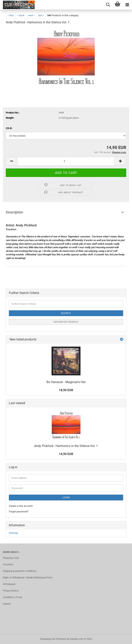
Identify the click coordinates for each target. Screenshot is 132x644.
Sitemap (13, 533)
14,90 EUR (66, 454)
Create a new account (21, 506)
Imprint (7, 604)
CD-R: (9, 128)
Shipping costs (11, 558)
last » (41, 15)
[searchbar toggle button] (108, 5)
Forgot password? (19, 512)
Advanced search (66, 322)
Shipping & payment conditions (20, 571)
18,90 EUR (66, 390)
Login (66, 498)
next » (31, 15)
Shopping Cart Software (53, 639)
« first (11, 15)
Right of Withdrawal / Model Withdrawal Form (28, 578)
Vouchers (8, 564)
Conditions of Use (13, 597)
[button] (12, 161)
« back (21, 15)
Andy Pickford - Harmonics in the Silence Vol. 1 (66, 446)
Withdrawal (9, 584)
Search (66, 313)
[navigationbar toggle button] (127, 5)
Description (14, 212)
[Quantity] (66, 161)
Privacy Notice (11, 591)
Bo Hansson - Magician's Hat (66, 382)
